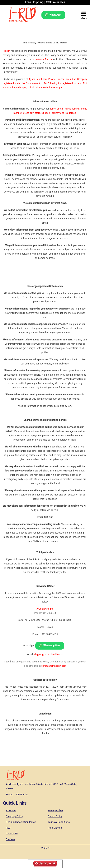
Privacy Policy (55, 810)
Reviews (11, 839)
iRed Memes (55, 828)
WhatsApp (55, 15)
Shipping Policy (14, 816)
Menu (84, 15)
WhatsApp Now (52, 646)
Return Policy (55, 816)
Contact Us (12, 834)
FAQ (8, 828)
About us (11, 810)
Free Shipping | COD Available (45, 2)
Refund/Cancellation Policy (21, 822)
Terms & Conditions (59, 822)
